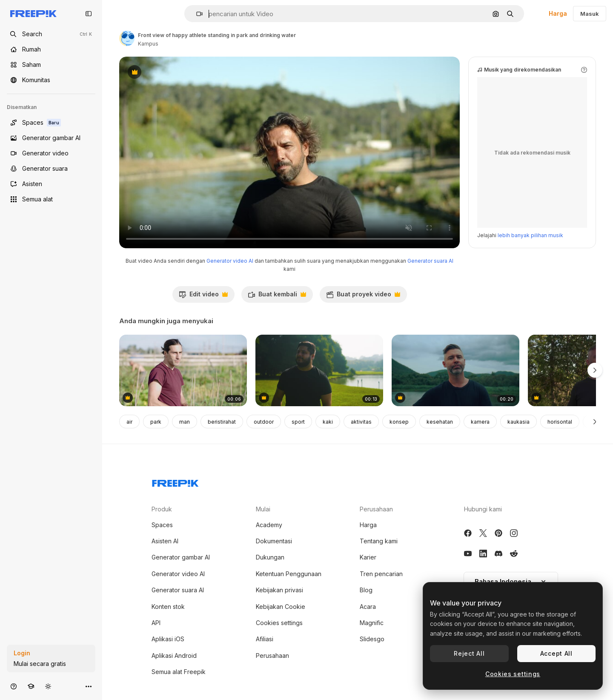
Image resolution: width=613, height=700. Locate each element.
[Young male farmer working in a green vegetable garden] (183, 371)
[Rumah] (51, 49)
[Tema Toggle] (48, 686)
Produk (162, 509)
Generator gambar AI (181, 557)
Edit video (203, 296)
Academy (269, 525)
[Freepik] (33, 14)
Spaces (162, 525)
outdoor (264, 422)
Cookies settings (279, 623)
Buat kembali (277, 296)
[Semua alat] (51, 199)
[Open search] (51, 34)
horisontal (560, 422)
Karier (368, 557)
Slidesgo (372, 639)
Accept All (556, 653)
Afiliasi (265, 639)
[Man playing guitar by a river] (455, 371)
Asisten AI (165, 541)
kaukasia (518, 422)
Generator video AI (230, 261)
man (185, 422)
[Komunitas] (51, 80)
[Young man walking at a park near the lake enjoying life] (319, 371)
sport (298, 422)
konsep (399, 422)
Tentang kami (379, 541)
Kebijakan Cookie (281, 607)
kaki (328, 422)
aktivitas (361, 422)
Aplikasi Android (174, 656)
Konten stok (168, 607)
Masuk (590, 14)
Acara (368, 607)
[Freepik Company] (175, 482)
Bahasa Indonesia (511, 581)
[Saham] (51, 65)
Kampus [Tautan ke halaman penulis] (148, 44)
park (156, 422)
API (156, 623)
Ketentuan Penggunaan (289, 574)
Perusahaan (272, 656)
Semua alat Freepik (179, 672)
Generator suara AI (430, 261)
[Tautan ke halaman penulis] (127, 38)
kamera (480, 422)
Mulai (263, 509)
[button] (196, 14)
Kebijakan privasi (279, 590)
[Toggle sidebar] (89, 14)
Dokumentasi (274, 541)
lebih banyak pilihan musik (530, 235)
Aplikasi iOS (168, 639)
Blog (366, 590)
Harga (558, 13)
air (129, 422)
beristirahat (222, 422)
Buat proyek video (363, 296)
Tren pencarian (381, 574)
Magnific (372, 623)
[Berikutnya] (595, 422)
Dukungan (270, 557)
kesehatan (440, 422)
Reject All (469, 653)
